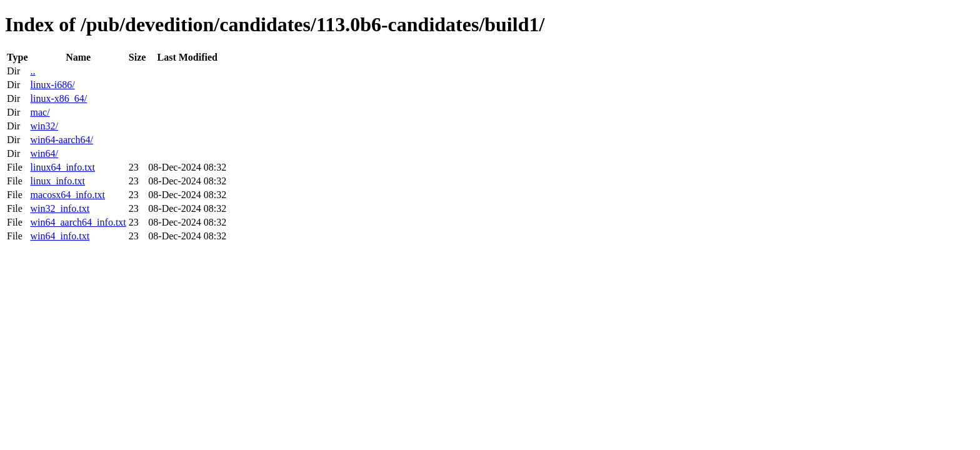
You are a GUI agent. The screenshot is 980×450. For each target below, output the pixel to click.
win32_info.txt (60, 208)
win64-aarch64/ (61, 140)
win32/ (44, 126)
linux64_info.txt (62, 167)
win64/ (44, 153)
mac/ (40, 112)
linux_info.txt (57, 181)
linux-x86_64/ (58, 98)
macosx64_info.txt (67, 195)
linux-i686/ (52, 85)
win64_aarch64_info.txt (78, 222)
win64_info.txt (60, 236)
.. (32, 71)
